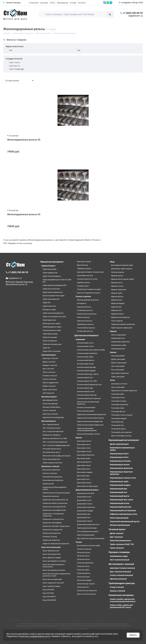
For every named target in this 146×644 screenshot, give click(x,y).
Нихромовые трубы (119, 345)
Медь (112, 262)
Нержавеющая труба (119, 481)
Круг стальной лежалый (120, 572)
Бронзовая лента (84, 444)
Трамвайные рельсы (85, 324)
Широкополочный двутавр (53, 417)
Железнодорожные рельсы (88, 300)
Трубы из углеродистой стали (54, 317)
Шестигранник (48, 393)
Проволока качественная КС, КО (55, 500)
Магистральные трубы (51, 323)
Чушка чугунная (117, 548)
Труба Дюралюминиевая (87, 528)
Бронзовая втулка (84, 441)
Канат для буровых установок (54, 561)
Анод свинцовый (118, 356)
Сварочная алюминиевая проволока (91, 414)
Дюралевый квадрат (85, 511)
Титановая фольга (118, 411)
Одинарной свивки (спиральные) (90, 272)
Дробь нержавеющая (119, 444)
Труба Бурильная (49, 320)
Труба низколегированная (53, 313)
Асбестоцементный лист (53, 463)
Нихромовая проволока (120, 342)
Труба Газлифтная (50, 341)
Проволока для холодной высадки (56, 493)
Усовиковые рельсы (85, 331)
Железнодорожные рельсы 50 (24, 140)
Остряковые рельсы (85, 310)
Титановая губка (118, 394)
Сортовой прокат (49, 355)
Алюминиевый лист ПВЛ (87, 381)
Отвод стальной (117, 587)
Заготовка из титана (119, 384)
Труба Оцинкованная (51, 299)
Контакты (82, 3)
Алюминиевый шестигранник (89, 398)
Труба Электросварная (52, 276)
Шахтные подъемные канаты (89, 293)
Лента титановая (118, 387)
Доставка (44, 3)
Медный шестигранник (120, 317)
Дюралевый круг (84, 514)
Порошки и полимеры (119, 552)
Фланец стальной (117, 591)
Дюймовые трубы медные (122, 269)
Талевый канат (83, 286)
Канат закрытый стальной (53, 583)
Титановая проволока (120, 404)
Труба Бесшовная (49, 269)
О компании (34, 3)
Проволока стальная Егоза (53, 519)
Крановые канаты (84, 262)
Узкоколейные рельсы (86, 328)
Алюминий (80, 339)
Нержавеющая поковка (120, 461)
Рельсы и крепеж (83, 296)
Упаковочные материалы (121, 595)
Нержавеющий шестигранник (123, 510)
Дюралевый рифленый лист (88, 524)
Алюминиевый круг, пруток (88, 374)
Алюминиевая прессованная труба (91, 350)
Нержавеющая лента (119, 454)
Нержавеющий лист (119, 492)
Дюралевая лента (84, 497)
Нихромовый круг (118, 349)
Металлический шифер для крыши (57, 456)
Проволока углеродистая (52, 530)
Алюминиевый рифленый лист (89, 385)
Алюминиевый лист (85, 378)
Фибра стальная (49, 386)
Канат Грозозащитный (52, 554)
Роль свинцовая (118, 370)
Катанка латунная (84, 549)
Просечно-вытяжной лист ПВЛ (55, 438)
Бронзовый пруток (84, 483)
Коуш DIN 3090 (48, 590)
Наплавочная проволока (52, 477)
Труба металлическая (51, 289)
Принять (133, 635)
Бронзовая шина (84, 469)
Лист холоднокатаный (51, 428)
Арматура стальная (50, 358)
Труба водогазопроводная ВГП (55, 285)
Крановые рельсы (84, 307)
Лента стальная (49, 372)
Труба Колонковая (50, 337)
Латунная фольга (84, 573)
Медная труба (117, 293)
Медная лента (117, 283)
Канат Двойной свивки (52, 558)
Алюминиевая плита (85, 346)
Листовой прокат (49, 421)
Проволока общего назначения (55, 503)
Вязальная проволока (51, 470)
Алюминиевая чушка (85, 364)
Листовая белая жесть (51, 452)
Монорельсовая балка (51, 407)
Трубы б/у (46, 348)
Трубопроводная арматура (122, 583)
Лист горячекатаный (51, 424)
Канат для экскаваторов (52, 579)
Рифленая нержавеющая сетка (124, 514)
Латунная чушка (83, 577)
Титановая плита (118, 398)
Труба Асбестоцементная (53, 292)
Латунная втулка (84, 552)
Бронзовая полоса (84, 451)
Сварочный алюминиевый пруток (90, 418)
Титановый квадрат (119, 418)
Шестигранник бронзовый (87, 486)
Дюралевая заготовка (86, 493)
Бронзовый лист (83, 479)
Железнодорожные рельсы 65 (24, 214)
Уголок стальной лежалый (121, 575)
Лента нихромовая (119, 335)
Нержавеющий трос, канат (122, 500)
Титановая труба (118, 408)
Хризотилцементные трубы (54, 296)
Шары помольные (50, 390)
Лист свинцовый (118, 366)
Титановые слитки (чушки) (122, 415)
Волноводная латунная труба (88, 546)
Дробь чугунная (117, 533)
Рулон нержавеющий (119, 518)
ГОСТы (52, 3)
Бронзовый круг (83, 476)
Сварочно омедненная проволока (56, 544)
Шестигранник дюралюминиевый (91, 538)
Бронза (79, 438)
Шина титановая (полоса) (121, 436)
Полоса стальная (49, 379)
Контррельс (82, 303)
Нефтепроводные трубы (52, 327)
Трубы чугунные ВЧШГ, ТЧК (122, 544)
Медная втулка (117, 276)
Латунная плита (83, 559)
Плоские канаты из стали (87, 279)
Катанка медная (118, 272)
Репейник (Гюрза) (50, 537)
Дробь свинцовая (118, 359)
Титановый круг (117, 422)
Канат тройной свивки (51, 586)
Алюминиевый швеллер (87, 395)
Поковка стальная (50, 376)
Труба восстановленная (52, 344)
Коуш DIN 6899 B (49, 597)
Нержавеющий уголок (120, 503)
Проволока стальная (50, 466)
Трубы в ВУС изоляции (52, 351)
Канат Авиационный (51, 551)
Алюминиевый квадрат (86, 371)
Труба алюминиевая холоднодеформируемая (87, 429)
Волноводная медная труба (122, 265)
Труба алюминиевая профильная (90, 425)
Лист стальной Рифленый (53, 431)
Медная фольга (117, 297)
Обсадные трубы (49, 310)
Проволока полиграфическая (54, 510)
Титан (112, 380)
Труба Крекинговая (50, 334)
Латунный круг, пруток (86, 584)
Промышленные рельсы (87, 314)
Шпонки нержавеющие (120, 525)
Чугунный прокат (117, 529)
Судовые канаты (83, 282)
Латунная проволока (85, 563)
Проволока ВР (48, 484)
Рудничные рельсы (85, 321)
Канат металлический (51, 547)
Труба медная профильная (122, 328)
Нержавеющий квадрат (120, 485)
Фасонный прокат (49, 397)
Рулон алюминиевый (86, 411)
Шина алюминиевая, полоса (88, 434)
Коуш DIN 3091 (48, 593)
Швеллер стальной (50, 414)
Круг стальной (48, 369)
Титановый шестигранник (122, 432)
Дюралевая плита (84, 500)
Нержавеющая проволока (121, 468)
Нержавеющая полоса (120, 465)
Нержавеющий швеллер (121, 507)
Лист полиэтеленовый (120, 560)
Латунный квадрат (84, 580)
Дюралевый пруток (85, 521)
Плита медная (117, 321)
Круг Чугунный (116, 537)
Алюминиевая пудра (119, 556)
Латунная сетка (83, 566)
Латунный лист (83, 587)
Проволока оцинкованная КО (54, 507)
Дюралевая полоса (85, 504)
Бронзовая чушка (84, 465)
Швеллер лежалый (118, 579)
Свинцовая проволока (120, 373)
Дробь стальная (49, 362)
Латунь (79, 542)
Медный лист (117, 310)
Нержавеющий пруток (120, 496)
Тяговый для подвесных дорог (89, 289)
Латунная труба (83, 570)
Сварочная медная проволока (123, 324)
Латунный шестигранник (87, 591)
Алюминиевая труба (85, 357)
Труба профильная (50, 273)
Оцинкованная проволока (53, 480)
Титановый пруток (118, 429)
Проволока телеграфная (52, 523)
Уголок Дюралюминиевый (88, 531)
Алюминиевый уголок (86, 391)
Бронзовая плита (84, 448)
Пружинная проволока (52, 533)
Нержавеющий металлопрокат (124, 440)
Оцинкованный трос (85, 275)
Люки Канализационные (121, 541)
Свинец (113, 352)
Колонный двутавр (50, 404)
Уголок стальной (49, 410)
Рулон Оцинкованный (51, 459)
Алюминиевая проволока (87, 353)
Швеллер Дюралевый (86, 535)
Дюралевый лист (84, 518)
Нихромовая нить (118, 338)
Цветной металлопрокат (86, 335)
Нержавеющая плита (119, 457)
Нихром (113, 331)
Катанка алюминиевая (86, 407)
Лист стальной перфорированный (56, 445)
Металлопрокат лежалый (121, 564)
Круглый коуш (83, 265)
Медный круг (116, 307)
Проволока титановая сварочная (124, 391)
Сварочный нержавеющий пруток (125, 521)
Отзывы (73, 3)
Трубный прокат (48, 266)
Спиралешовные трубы (52, 330)
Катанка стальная (50, 473)
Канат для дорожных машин (54, 570)
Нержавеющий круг (119, 489)
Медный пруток (117, 314)
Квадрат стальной (50, 365)
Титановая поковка (119, 401)
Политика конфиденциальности (35, 636)
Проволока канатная (51, 496)
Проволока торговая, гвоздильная (56, 526)
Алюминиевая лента (85, 343)
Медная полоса (117, 286)
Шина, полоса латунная (86, 594)
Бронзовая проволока (86, 455)
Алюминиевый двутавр (86, 367)
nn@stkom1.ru (136, 16)
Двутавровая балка (50, 400)
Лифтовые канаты (84, 269)
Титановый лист (118, 425)
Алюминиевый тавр (85, 388)
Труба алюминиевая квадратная (90, 421)
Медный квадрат (118, 303)
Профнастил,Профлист (52, 435)
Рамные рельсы (83, 317)
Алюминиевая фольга (86, 360)
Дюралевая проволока (86, 507)
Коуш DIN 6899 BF (49, 600)
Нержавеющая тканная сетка (123, 478)
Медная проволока (119, 290)
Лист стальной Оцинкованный (55, 442)
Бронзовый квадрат (85, 472)
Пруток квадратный (50, 383)
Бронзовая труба (83, 458)
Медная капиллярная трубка (123, 279)
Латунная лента (83, 556)
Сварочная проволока (51, 540)
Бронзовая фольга (84, 462)
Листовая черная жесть (52, 449)
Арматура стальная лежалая (122, 568)
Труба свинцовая (118, 377)
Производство (63, 3)
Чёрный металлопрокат (52, 262)
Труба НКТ (47, 303)
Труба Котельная (49, 306)
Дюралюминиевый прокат (87, 490)
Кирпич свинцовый (119, 363)
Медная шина (117, 300)
